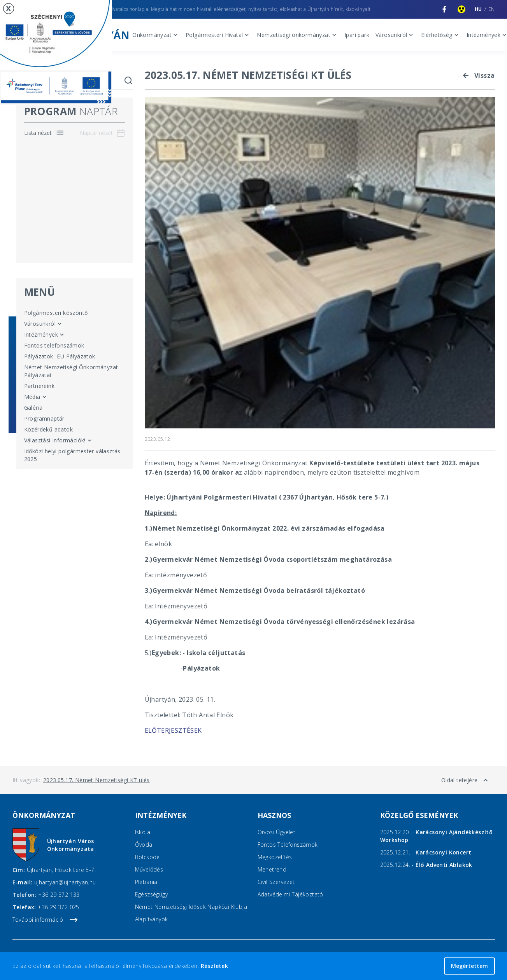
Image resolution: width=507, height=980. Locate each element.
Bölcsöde (147, 857)
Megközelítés (275, 857)
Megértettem (469, 966)
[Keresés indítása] (128, 80)
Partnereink (39, 386)
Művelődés (149, 869)
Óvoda (144, 845)
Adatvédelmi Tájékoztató (290, 894)
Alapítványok (152, 919)
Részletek (215, 966)
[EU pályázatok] (56, 52)
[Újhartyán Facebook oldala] (444, 9)
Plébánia (146, 882)
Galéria (33, 408)
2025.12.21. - (426, 852)
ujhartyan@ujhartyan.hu (65, 882)
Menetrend (272, 869)
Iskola (143, 832)
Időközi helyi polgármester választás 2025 (72, 455)
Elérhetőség (440, 35)
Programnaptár (44, 418)
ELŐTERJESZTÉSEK (173, 730)
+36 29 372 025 (59, 907)
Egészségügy (151, 894)
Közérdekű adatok (48, 429)
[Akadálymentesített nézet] (461, 9)
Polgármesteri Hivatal (218, 35)
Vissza (477, 75)
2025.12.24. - (426, 865)
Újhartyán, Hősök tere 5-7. (61, 870)
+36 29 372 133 (59, 895)
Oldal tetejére (466, 780)
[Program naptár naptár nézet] (103, 133)
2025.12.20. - (437, 836)
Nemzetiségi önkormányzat (297, 35)
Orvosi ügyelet (277, 832)
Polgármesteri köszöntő (56, 313)
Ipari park (357, 35)
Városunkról (395, 35)
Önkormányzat (156, 35)
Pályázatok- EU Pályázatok (60, 356)
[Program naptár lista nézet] (44, 133)
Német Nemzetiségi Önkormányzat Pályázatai (71, 371)
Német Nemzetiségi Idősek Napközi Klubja (191, 907)
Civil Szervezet (276, 882)
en (492, 9)
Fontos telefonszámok (54, 345)
